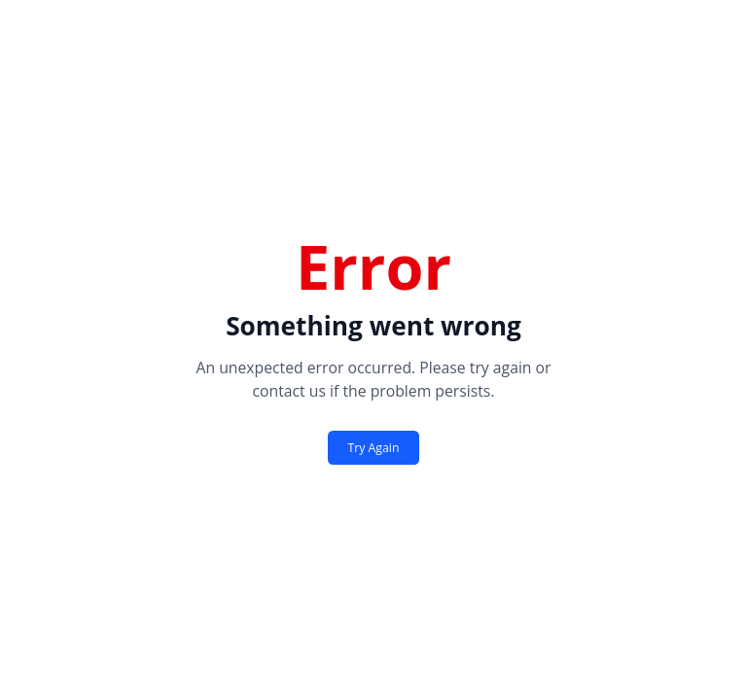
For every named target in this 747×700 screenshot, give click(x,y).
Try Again (374, 448)
